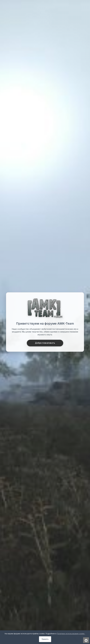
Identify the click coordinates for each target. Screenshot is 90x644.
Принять (45, 639)
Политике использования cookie (71, 634)
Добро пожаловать (45, 343)
